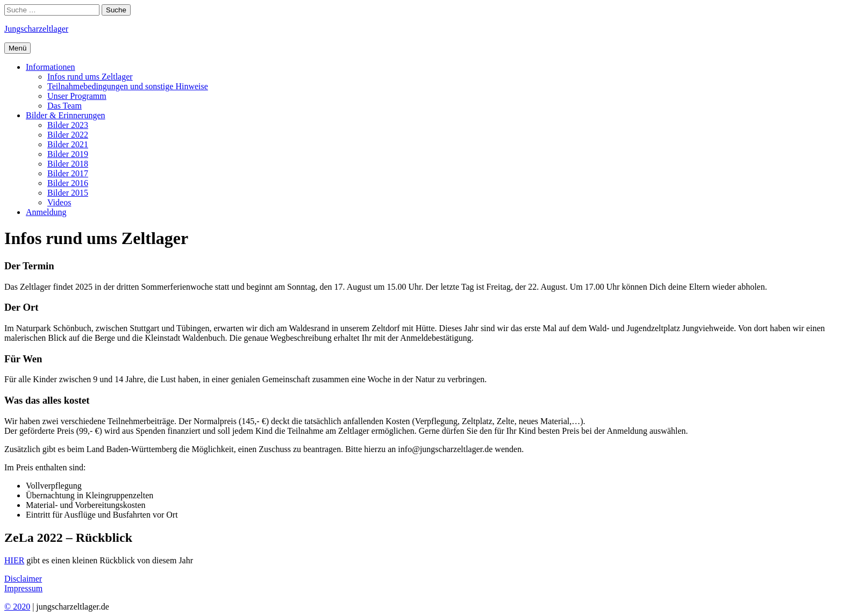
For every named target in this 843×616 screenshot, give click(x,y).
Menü (17, 48)
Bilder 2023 (68, 125)
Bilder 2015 (68, 193)
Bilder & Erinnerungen (66, 115)
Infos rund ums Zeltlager (90, 77)
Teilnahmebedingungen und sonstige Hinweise (128, 86)
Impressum (23, 588)
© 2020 (17, 607)
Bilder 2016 (68, 183)
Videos (59, 202)
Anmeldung (46, 212)
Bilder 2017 (68, 173)
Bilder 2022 (68, 135)
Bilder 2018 (68, 164)
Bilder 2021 (68, 144)
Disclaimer (23, 579)
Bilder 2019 (68, 154)
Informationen (51, 67)
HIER (14, 560)
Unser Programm (77, 96)
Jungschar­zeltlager (36, 29)
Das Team (65, 106)
